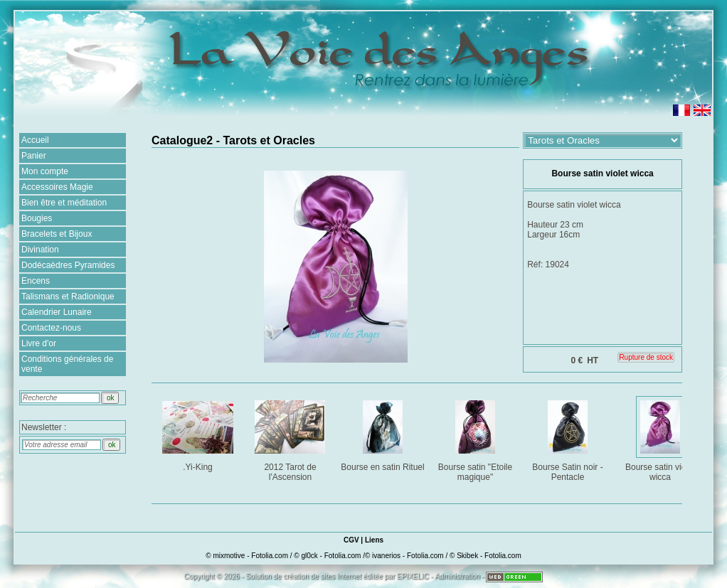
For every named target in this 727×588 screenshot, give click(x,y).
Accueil (35, 140)
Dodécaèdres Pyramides (68, 265)
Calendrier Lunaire (57, 312)
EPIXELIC (413, 576)
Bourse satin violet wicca (661, 438)
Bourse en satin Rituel (383, 433)
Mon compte (45, 171)
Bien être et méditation (64, 203)
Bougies (37, 218)
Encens (36, 281)
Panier (34, 156)
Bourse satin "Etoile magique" (476, 438)
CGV (351, 540)
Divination (40, 250)
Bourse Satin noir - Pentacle (569, 438)
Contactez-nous (51, 328)
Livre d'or (39, 343)
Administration (457, 576)
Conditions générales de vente (67, 364)
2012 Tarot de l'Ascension (291, 438)
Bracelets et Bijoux (57, 234)
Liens (374, 540)
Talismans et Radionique (68, 296)
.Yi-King (199, 433)
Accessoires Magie (57, 187)
